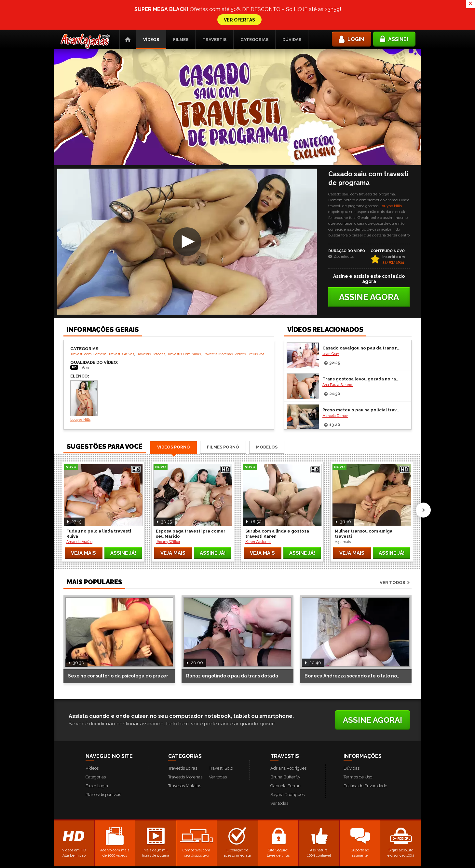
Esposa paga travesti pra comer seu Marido (191, 504)
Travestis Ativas (121, 325)
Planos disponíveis (103, 765)
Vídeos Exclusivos (249, 325)
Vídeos (151, 10)
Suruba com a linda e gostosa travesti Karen (277, 504)
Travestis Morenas (218, 325)
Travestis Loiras (183, 739)
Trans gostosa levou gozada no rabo (362, 349)
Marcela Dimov (335, 386)
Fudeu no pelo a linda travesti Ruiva (99, 504)
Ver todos (392, 553)
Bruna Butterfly (285, 747)
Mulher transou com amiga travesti (364, 504)
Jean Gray (331, 324)
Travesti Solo (221, 739)
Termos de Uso (358, 747)
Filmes (181, 10)
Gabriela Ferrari (285, 756)
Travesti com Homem (88, 325)
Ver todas (218, 747)
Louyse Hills (391, 176)
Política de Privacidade (365, 756)
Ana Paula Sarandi (338, 355)
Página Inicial (128, 10)
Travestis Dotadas (151, 325)
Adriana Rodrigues (288, 739)
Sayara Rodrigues (287, 765)
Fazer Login (97, 756)
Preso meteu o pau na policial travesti (362, 380)
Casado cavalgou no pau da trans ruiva (362, 318)
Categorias (254, 10)
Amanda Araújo (79, 512)
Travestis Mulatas (185, 756)
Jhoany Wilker (168, 512)
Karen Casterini (258, 512)
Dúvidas (292, 10)
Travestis (214, 10)
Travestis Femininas (184, 325)
